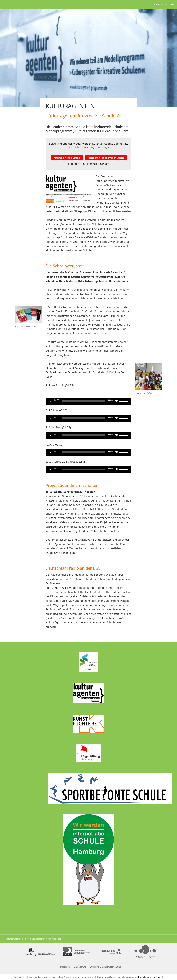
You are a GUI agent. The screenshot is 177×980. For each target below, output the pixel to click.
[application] (88, 401)
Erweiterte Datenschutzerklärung (105, 967)
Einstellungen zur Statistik (151, 977)
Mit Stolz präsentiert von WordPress (45, 939)
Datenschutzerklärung (16, 939)
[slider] (84, 401)
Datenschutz (80, 967)
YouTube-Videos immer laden (106, 158)
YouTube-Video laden (67, 158)
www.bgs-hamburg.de (164, 4)
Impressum (65, 967)
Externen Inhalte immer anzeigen (89, 164)
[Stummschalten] (117, 401)
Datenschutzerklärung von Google (88, 147)
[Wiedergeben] (50, 401)
